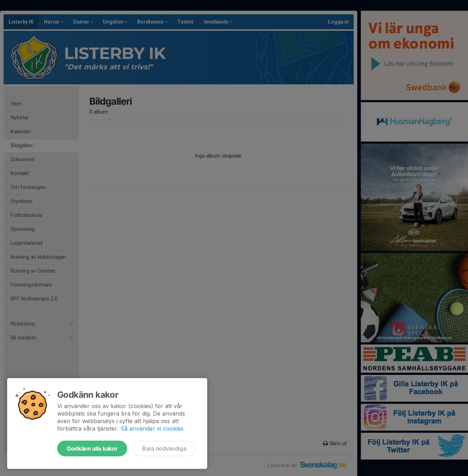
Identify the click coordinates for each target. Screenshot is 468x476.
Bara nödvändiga (164, 448)
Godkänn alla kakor (92, 448)
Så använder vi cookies (152, 428)
